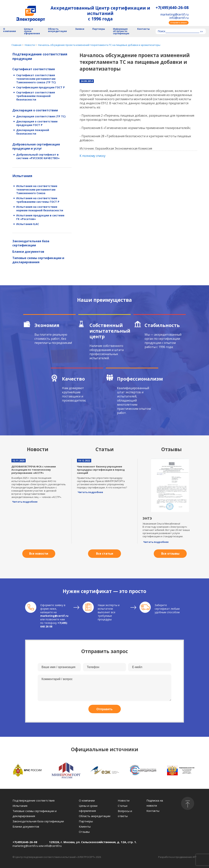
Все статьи (105, 554)
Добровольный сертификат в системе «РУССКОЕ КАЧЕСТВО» (38, 156)
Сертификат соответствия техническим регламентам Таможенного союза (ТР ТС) (36, 79)
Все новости (39, 554)
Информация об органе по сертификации (121, 31)
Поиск (162, 31)
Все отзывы (170, 554)
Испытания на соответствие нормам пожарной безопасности (40, 209)
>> (201, 32)
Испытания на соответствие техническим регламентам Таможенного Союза (37, 190)
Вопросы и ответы (125, 813)
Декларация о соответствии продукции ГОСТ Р (37, 123)
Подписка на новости (155, 803)
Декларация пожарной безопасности (33, 132)
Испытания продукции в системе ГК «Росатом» (40, 217)
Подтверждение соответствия (34, 800)
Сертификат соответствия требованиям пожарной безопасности (36, 96)
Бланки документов (28, 252)
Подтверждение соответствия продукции (40, 56)
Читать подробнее (25, 502)
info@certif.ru (179, 18)
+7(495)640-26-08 (172, 8)
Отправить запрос (179, 23)
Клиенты (85, 826)
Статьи (123, 806)
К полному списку (93, 156)
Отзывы (84, 832)
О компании (10, 30)
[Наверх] (188, 803)
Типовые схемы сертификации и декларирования (38, 260)
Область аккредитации (57, 30)
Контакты (143, 29)
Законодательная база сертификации (31, 243)
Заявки (80, 29)
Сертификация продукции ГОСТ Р (41, 87)
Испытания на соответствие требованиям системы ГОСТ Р (38, 200)
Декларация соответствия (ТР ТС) (41, 116)
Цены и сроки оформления (32, 31)
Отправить (104, 709)
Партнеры (99, 29)
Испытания (22, 176)
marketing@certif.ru (174, 14)
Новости (124, 800)
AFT (194, 857)
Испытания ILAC (28, 224)
